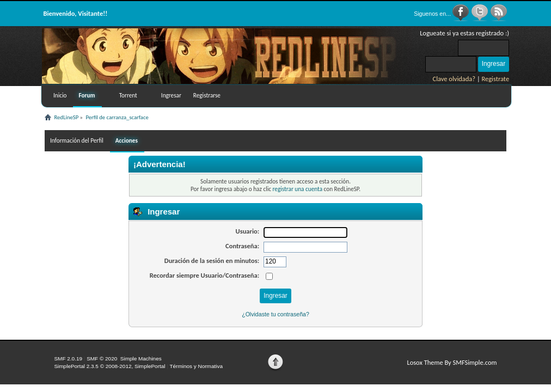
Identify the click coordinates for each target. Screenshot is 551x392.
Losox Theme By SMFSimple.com (452, 362)
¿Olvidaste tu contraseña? (275, 314)
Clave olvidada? (454, 79)
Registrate (496, 79)
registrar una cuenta (298, 189)
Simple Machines (141, 359)
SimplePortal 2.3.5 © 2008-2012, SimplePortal (109, 366)
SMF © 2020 (102, 359)
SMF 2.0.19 (68, 359)
